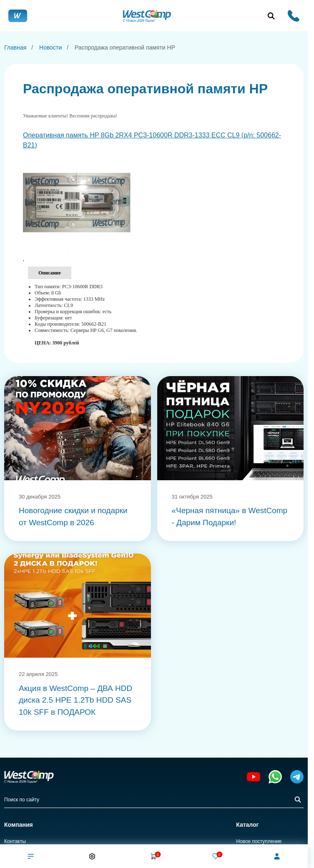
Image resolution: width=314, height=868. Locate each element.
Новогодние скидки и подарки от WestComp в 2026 (73, 516)
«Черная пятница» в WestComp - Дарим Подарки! (230, 516)
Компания (19, 825)
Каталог (247, 825)
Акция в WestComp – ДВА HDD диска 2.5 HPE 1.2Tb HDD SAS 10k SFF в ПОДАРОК (75, 700)
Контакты (15, 841)
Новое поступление (259, 841)
